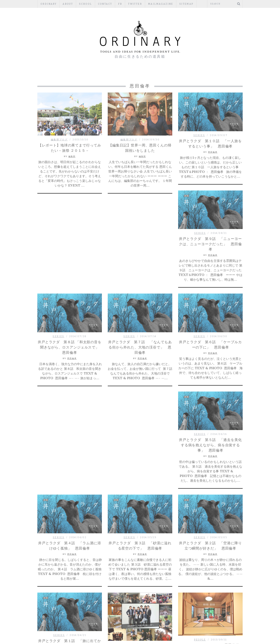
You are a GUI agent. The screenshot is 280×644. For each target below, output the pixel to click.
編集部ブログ (86, 74)
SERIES (199, 135)
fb (120, 4)
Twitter (135, 4)
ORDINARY (48, 4)
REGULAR (149, 74)
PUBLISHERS (175, 74)
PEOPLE (109, 74)
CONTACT (105, 4)
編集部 (72, 156)
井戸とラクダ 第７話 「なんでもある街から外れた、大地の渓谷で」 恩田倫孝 (140, 253)
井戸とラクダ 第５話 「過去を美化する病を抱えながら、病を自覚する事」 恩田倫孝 (70, 352)
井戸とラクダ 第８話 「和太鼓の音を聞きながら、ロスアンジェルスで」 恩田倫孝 (70, 253)
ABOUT (68, 4)
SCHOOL (85, 4)
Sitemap (186, 4)
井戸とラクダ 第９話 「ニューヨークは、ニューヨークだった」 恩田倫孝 (210, 244)
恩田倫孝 (213, 152)
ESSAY (128, 74)
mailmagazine (161, 4)
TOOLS (198, 74)
